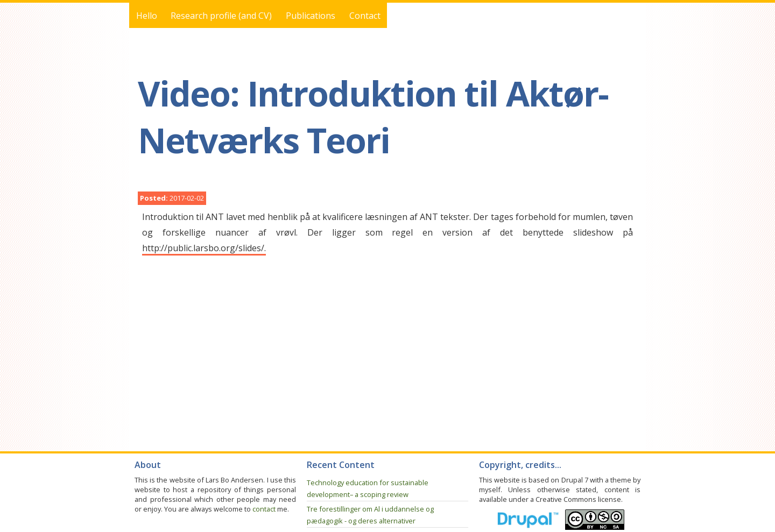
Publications (311, 16)
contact (264, 509)
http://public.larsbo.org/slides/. (204, 248)
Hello (147, 16)
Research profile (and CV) (221, 16)
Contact (365, 16)
